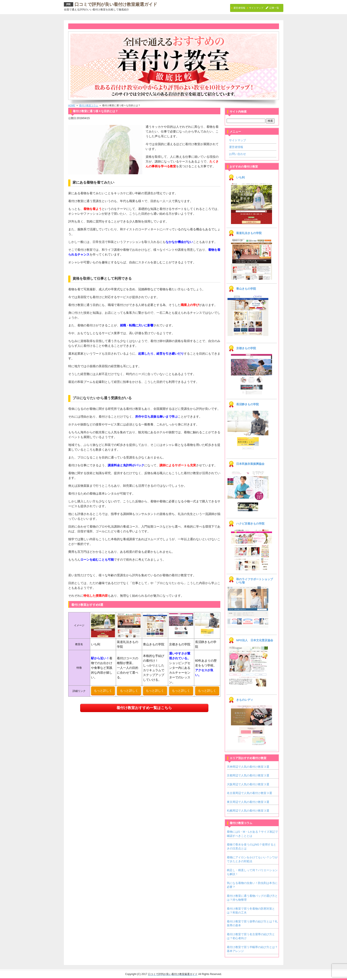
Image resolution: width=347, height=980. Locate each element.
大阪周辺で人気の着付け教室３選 (248, 784)
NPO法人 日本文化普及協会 (255, 640)
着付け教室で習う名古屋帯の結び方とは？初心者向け (251, 936)
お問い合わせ (237, 154)
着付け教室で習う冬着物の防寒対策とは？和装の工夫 (251, 911)
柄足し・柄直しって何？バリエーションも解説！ (252, 872)
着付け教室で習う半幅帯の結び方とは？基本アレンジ (252, 949)
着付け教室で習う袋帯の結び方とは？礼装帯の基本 (252, 923)
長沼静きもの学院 (247, 404)
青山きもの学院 (246, 289)
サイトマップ (237, 140)
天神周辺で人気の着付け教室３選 (248, 767)
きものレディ (245, 700)
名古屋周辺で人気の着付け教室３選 (249, 793)
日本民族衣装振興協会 (250, 464)
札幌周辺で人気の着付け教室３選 (248, 811)
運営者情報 (236, 147)
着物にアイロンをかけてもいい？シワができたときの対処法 (252, 859)
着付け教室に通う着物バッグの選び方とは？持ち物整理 (252, 898)
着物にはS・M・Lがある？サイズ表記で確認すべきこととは (252, 834)
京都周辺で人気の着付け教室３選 (248, 775)
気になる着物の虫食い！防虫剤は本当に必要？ (252, 885)
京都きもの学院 (246, 348)
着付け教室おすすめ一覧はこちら (144, 708)
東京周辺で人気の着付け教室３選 (248, 802)
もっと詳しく (103, 691)
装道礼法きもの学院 (249, 233)
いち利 (240, 178)
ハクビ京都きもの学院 (250, 524)
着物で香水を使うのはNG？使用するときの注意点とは (252, 846)
